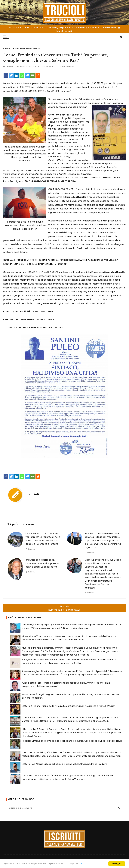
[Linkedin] (17, 75)
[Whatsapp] (22, 75)
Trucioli (49, 67)
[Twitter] (11, 75)
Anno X (7, 48)
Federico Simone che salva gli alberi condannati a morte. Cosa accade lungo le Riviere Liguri (72, 741)
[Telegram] (27, 75)
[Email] (33, 75)
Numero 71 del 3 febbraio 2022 (26, 48)
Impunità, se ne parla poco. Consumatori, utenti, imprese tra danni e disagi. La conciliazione (43, 563)
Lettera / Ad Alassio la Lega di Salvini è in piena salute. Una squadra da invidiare (64, 764)
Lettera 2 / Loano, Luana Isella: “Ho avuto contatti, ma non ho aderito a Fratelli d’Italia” (68, 706)
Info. (88, 864)
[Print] (38, 75)
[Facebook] (6, 75)
